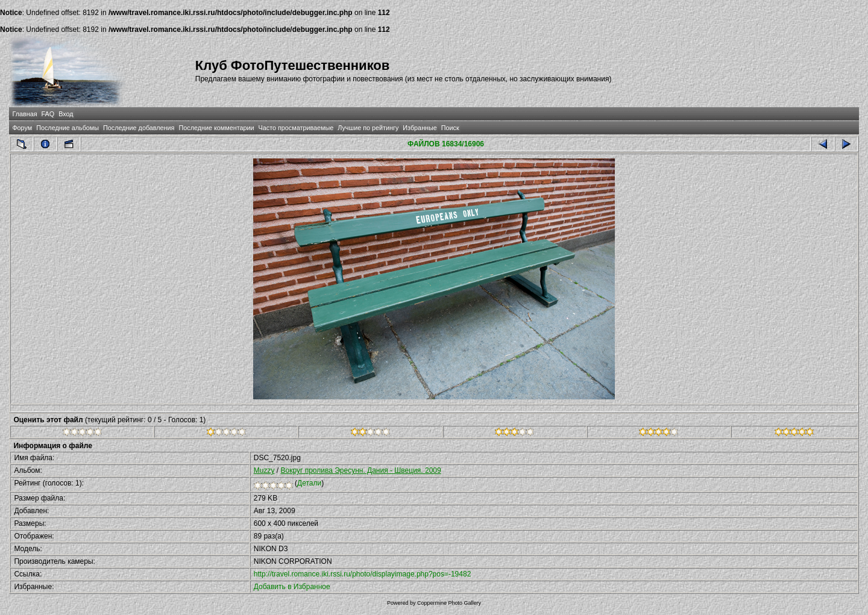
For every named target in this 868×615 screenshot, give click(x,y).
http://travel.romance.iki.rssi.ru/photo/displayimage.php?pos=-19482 (363, 574)
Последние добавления (139, 128)
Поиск (450, 128)
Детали (309, 483)
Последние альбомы (68, 128)
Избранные (420, 128)
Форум (22, 128)
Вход (66, 114)
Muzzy (264, 470)
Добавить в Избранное (292, 587)
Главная (24, 114)
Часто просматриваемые (296, 128)
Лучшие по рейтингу (368, 128)
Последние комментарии (216, 128)
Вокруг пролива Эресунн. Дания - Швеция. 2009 (360, 470)
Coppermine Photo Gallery (449, 603)
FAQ (48, 114)
